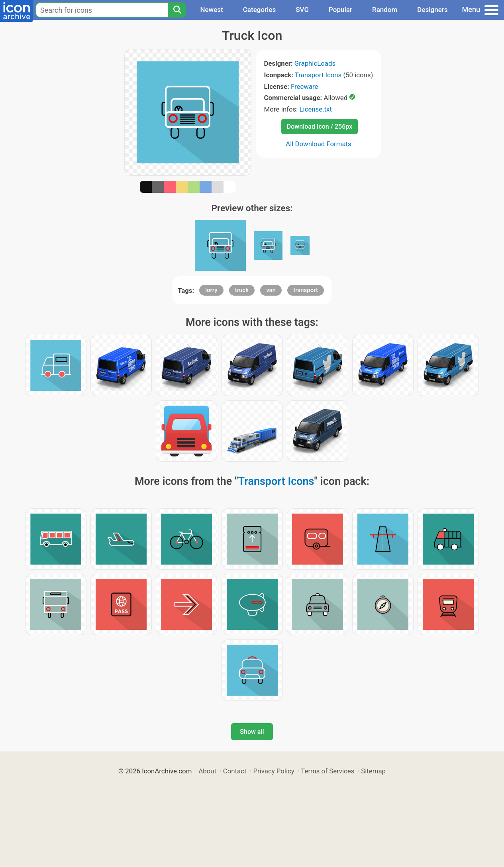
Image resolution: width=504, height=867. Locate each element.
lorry (211, 290)
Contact (235, 771)
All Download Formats (319, 144)
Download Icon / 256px (320, 127)
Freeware (305, 86)
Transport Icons (318, 75)
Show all (252, 732)
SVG (302, 10)
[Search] (177, 10)
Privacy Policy (274, 771)
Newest (211, 10)
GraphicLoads (315, 63)
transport (306, 290)
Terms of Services (328, 771)
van (271, 290)
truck (242, 290)
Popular (340, 10)
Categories (260, 10)
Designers (432, 10)
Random (385, 10)
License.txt (316, 109)
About (207, 771)
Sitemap (373, 771)
